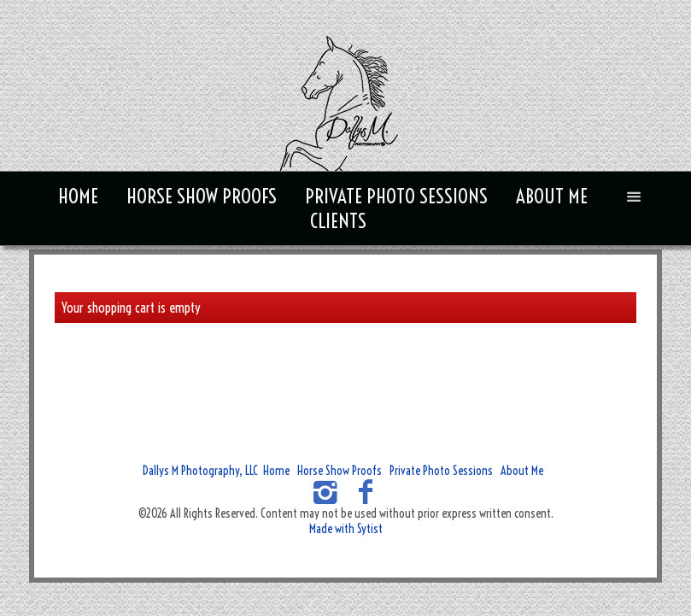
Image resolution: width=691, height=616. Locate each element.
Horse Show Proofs (202, 196)
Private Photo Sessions (396, 196)
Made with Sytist (346, 529)
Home (78, 196)
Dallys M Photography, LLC (200, 471)
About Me (552, 196)
